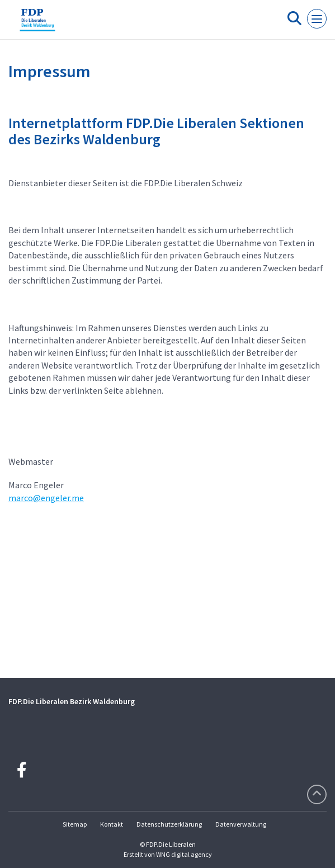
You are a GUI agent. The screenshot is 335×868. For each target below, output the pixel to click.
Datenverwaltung (241, 824)
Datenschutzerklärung (169, 824)
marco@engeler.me (46, 498)
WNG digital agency (184, 854)
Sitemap (75, 824)
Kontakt (112, 824)
